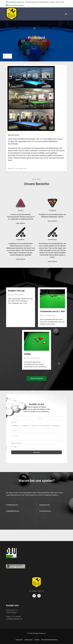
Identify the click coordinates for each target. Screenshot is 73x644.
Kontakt (37, 640)
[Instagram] (39, 596)
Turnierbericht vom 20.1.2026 (52, 311)
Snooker (35, 426)
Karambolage (45, 426)
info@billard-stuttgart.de (16, 2)
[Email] (23, 418)
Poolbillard (26, 426)
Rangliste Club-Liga (16, 291)
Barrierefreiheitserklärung (49, 640)
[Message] (36, 437)
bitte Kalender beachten (15, 5)
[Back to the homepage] (12, 14)
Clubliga (27, 354)
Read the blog (37, 378)
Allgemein (16, 426)
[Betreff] (36, 431)
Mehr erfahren (36, 44)
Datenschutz (29, 640)
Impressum (19, 640)
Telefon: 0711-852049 (13, 617)
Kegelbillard (56, 426)
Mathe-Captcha (17, 443)
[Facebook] (34, 596)
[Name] (50, 418)
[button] (66, 14)
